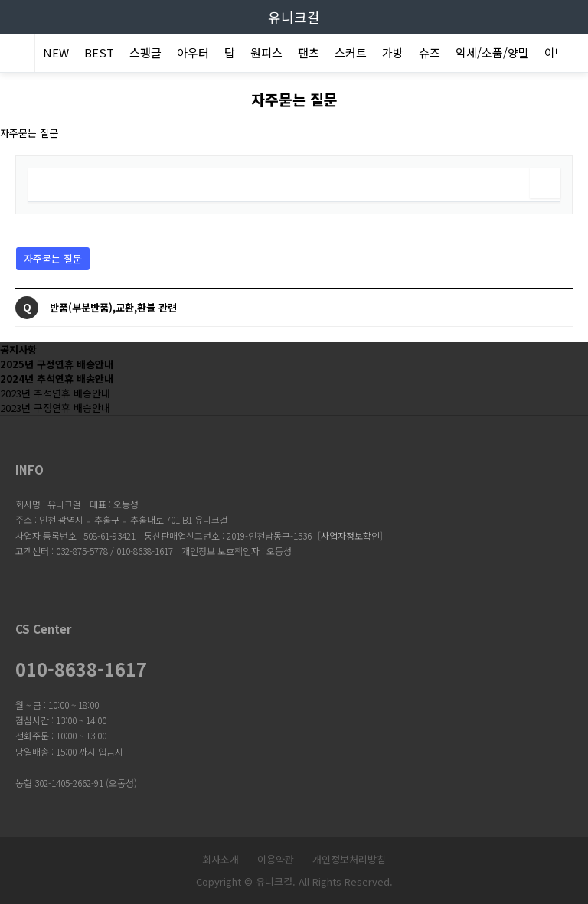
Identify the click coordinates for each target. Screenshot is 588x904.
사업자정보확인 (350, 535)
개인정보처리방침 (349, 859)
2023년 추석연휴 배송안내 (55, 393)
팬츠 (309, 52)
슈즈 (430, 52)
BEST (99, 52)
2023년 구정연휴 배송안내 (55, 408)
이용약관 (276, 859)
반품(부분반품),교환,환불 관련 (113, 307)
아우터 (193, 52)
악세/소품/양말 (492, 52)
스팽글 (145, 52)
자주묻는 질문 (49, 256)
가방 (393, 52)
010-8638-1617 (81, 669)
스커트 (351, 52)
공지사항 (18, 349)
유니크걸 (294, 17)
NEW (56, 52)
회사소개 (220, 859)
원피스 (266, 52)
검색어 (16, 157)
